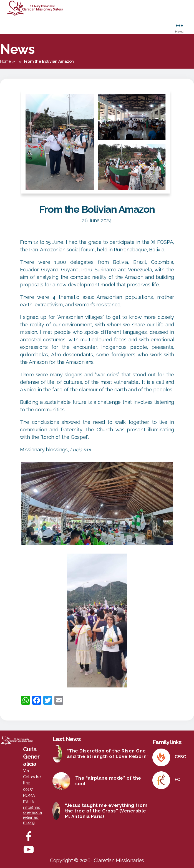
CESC (180, 757)
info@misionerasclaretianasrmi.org (33, 815)
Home (5, 61)
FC (177, 780)
